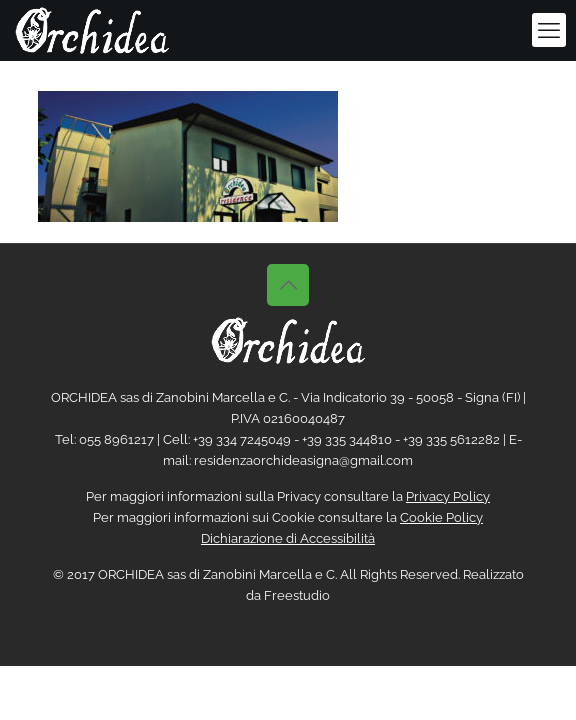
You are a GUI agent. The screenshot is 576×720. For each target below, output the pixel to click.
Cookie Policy (441, 517)
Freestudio (297, 595)
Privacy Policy (448, 496)
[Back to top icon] (288, 285)
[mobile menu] (549, 30)
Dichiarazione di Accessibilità (288, 538)
